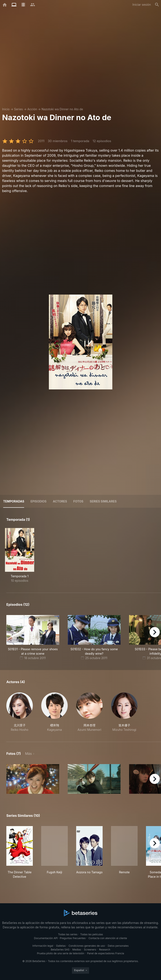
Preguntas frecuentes (73, 938)
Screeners (90, 950)
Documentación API (46, 938)
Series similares (103, 501)
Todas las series (68, 934)
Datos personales (118, 946)
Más (28, 754)
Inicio (6, 109)
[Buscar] (157, 5)
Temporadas (14, 501)
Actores (60, 501)
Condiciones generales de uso (87, 946)
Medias (77, 950)
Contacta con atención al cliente (108, 938)
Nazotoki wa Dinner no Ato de (62, 109)
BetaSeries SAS (60, 950)
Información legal (43, 946)
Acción (32, 109)
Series (18, 109)
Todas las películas (92, 934)
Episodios (38, 501)
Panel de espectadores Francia (105, 953)
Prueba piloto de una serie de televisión (61, 953)
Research (105, 950)
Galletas (61, 946)
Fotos (78, 501)
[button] (20, 712)
